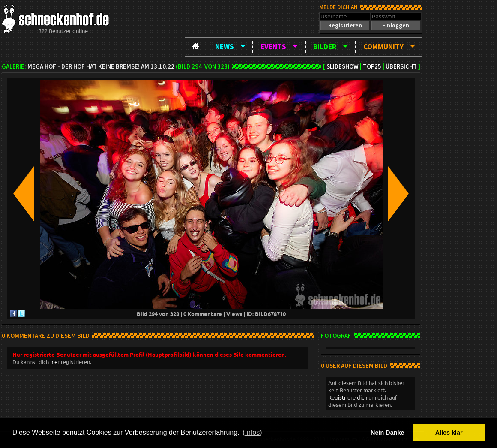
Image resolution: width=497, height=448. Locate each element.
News (225, 47)
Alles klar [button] (449, 433)
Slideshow (343, 66)
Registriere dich (348, 397)
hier (55, 362)
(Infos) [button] (252, 432)
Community (383, 47)
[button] (345, 26)
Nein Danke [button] (387, 433)
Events (273, 47)
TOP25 (372, 66)
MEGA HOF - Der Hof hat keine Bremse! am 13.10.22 (101, 66)
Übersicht (401, 66)
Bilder (325, 47)
